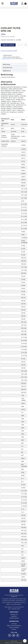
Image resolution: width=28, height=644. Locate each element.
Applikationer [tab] (7, 71)
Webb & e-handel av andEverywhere (14, 643)
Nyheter (14, 629)
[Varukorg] (25, 4)
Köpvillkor (14, 616)
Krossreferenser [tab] (8, 68)
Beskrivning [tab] (6, 64)
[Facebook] (18, 635)
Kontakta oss (14, 614)
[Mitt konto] (22, 4)
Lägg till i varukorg (8, 45)
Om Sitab (14, 624)
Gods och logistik (14, 627)
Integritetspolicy (14, 618)
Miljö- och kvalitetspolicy (14, 626)
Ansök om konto (5, 59)
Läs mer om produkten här (9, 51)
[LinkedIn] (14, 635)
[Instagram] (10, 635)
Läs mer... (19, 40)
